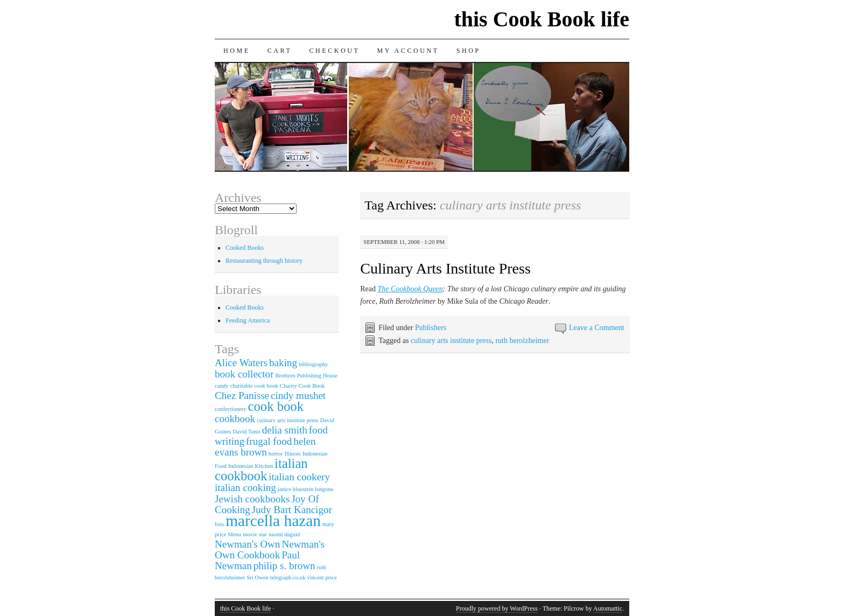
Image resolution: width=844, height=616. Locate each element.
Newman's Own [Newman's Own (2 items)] (247, 544)
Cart (280, 51)
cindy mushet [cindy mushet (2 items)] (298, 395)
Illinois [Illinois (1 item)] (292, 454)
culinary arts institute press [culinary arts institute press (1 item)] (288, 420)
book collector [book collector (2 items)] (244, 374)
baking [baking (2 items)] (283, 363)
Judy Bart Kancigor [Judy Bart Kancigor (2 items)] (292, 510)
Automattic (608, 608)
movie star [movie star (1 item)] (255, 534)
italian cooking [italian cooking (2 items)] (245, 488)
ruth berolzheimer (522, 341)
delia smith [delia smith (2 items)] (285, 430)
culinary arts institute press (451, 341)
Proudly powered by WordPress (497, 608)
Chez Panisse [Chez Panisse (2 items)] (242, 395)
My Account (408, 51)
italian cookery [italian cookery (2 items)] (299, 477)
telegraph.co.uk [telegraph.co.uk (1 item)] (288, 577)
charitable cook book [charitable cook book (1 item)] (254, 386)
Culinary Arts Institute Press (445, 268)
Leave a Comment (597, 328)
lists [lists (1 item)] (219, 524)
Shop (469, 51)
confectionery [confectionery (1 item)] (231, 409)
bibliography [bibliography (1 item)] (313, 364)
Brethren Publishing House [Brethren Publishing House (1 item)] (306, 376)
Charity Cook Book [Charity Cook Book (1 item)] (302, 386)
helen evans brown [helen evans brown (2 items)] (265, 447)
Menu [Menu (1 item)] (234, 534)
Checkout (334, 51)
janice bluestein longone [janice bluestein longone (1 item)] (306, 489)
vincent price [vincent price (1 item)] (322, 577)
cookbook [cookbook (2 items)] (235, 419)
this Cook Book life (541, 19)
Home (237, 51)
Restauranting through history (264, 261)
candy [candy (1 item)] (221, 386)
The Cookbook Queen (410, 289)
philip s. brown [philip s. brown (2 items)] (284, 566)
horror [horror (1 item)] (276, 454)
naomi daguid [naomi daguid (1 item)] (284, 534)
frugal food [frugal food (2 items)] (269, 441)
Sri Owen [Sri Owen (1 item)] (258, 577)
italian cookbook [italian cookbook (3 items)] (261, 470)
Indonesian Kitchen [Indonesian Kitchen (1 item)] (251, 466)
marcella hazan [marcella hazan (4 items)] (273, 521)
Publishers (431, 328)
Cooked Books (245, 248)
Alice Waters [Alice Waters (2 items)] (241, 363)
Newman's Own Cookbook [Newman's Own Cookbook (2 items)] (270, 549)
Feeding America (248, 320)
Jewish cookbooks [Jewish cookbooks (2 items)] (252, 499)
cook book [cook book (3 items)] (276, 406)
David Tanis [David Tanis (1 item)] (246, 432)
